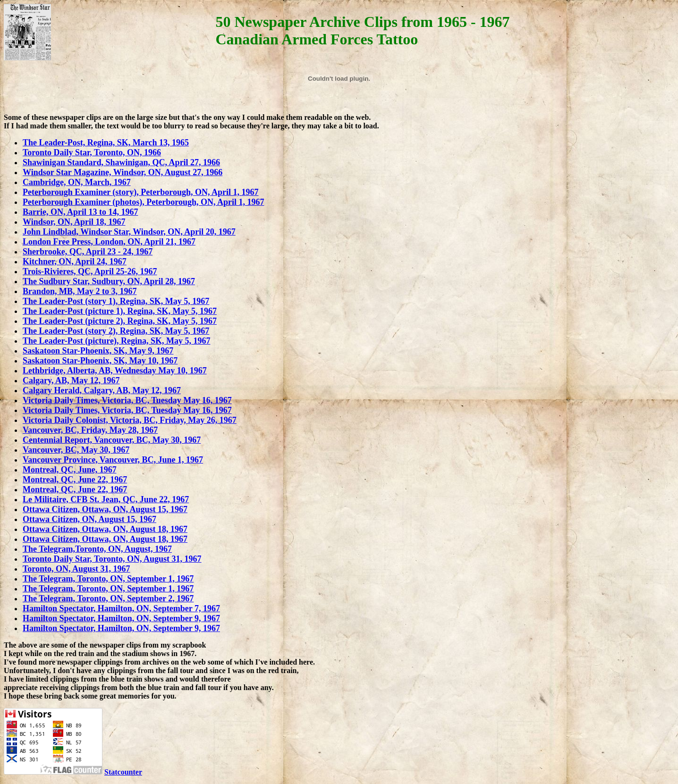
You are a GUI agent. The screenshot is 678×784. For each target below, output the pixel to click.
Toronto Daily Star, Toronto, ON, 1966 (92, 152)
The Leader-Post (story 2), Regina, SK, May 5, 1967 (116, 331)
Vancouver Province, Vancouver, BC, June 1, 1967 (113, 460)
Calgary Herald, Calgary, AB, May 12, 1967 (102, 390)
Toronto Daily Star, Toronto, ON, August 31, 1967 (112, 559)
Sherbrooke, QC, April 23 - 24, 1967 (88, 252)
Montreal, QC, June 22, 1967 (75, 480)
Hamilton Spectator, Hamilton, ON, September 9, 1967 (121, 618)
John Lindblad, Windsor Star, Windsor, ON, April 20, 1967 (129, 232)
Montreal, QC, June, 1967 (70, 470)
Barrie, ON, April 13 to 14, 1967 (80, 212)
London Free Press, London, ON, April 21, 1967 (109, 242)
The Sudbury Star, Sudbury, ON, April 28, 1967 (109, 281)
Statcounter (123, 772)
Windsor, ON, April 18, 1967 (74, 222)
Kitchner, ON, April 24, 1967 (75, 261)
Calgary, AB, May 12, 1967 (71, 380)
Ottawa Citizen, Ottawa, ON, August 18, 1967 (105, 529)
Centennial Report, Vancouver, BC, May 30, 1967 (112, 440)
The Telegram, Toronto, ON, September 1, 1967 (108, 579)
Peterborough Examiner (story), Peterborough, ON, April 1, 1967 (140, 192)
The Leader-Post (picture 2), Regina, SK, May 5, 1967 (120, 321)
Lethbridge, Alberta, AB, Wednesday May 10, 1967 (115, 371)
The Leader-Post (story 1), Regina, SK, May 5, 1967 (116, 301)
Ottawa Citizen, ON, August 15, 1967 (89, 519)
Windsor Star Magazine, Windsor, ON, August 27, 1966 (123, 172)
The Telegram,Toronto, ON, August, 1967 (97, 549)
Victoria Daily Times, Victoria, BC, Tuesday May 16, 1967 (127, 400)
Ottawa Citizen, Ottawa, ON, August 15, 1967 (105, 509)
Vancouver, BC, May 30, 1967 (76, 450)
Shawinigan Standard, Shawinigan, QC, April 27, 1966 (121, 162)
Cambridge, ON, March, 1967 (77, 182)
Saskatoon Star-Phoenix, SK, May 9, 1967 (98, 351)
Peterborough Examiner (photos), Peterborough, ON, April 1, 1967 (144, 202)
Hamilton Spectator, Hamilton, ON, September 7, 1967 (121, 608)
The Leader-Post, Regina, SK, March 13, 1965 (106, 143)
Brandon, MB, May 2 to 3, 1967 (80, 291)
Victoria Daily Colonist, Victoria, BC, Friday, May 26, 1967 (130, 420)
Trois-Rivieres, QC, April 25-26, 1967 (90, 271)
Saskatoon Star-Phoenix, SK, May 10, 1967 (100, 361)
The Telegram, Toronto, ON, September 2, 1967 (108, 599)
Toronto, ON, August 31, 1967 (76, 569)
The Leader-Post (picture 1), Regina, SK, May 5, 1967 (120, 311)
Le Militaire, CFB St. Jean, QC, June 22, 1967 (106, 499)
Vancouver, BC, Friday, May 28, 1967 (90, 430)
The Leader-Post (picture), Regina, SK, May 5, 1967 (116, 341)
